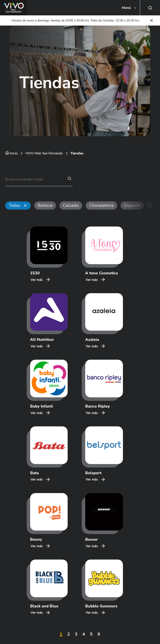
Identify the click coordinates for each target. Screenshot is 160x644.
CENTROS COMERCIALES (24, 592)
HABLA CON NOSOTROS (23, 603)
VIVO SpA (13, 633)
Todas (15, 205)
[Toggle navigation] (129, 8)
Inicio (14, 153)
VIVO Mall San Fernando (44, 153)
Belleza (45, 205)
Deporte (132, 205)
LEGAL (10, 614)
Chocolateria (101, 205)
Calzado (71, 205)
